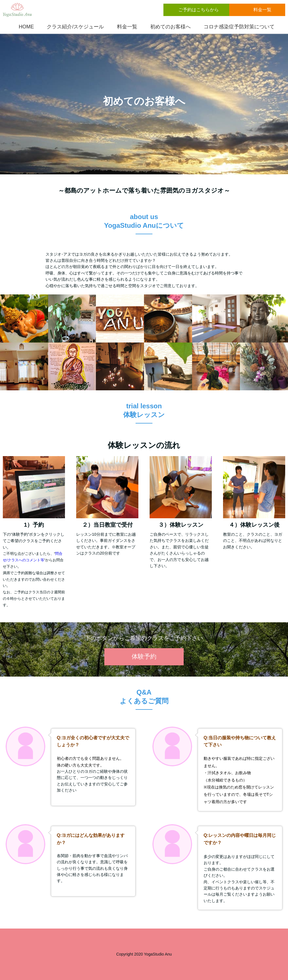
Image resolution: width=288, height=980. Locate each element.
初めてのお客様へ (169, 27)
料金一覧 (263, 10)
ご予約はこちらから (199, 10)
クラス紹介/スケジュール (74, 27)
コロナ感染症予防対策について (238, 27)
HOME (25, 27)
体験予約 (144, 656)
